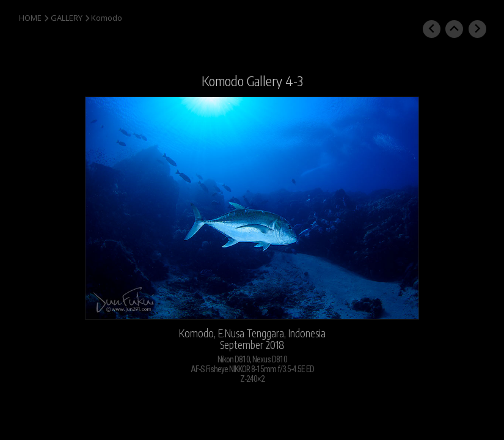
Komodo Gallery (242, 81)
